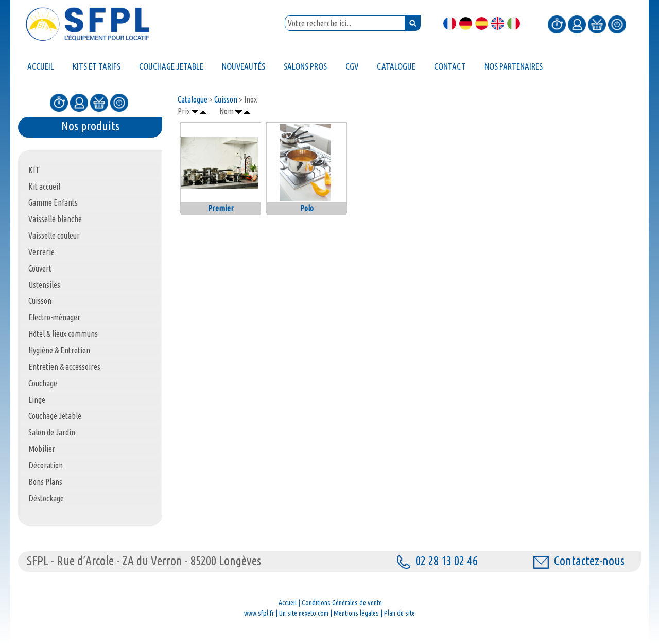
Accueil (288, 603)
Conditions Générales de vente (342, 603)
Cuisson (226, 99)
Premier (221, 208)
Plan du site (400, 613)
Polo (307, 208)
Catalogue (193, 99)
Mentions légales (356, 613)
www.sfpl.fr (259, 613)
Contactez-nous (579, 561)
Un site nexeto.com (304, 613)
